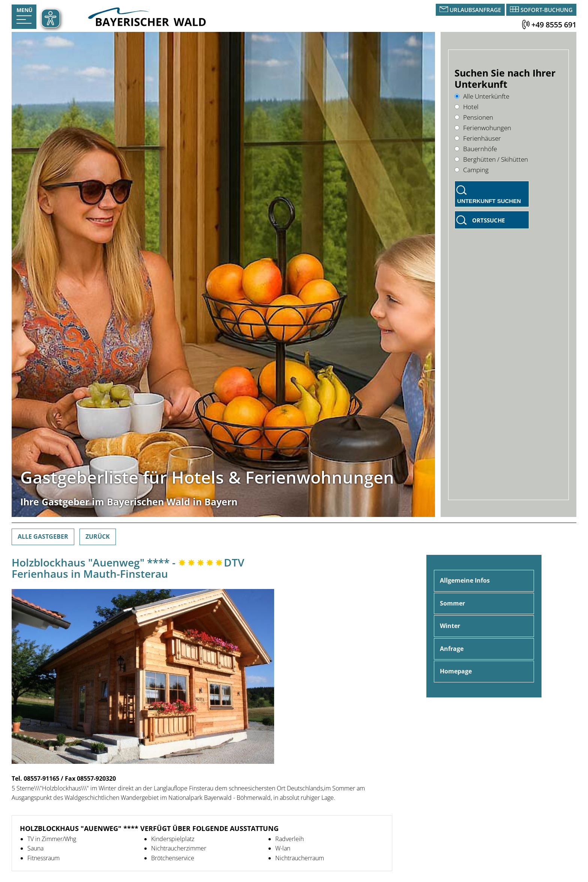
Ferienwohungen (483, 128)
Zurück (98, 536)
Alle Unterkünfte (482, 96)
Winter (450, 626)
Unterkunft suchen (489, 201)
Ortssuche (488, 220)
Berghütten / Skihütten (491, 159)
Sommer (452, 603)
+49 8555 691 (554, 25)
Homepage (456, 671)
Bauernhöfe (476, 149)
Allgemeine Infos (465, 580)
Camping (472, 170)
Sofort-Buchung (547, 10)
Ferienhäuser (478, 138)
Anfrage (452, 649)
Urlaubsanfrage (475, 10)
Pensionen (474, 117)
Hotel (466, 107)
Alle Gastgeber (43, 536)
